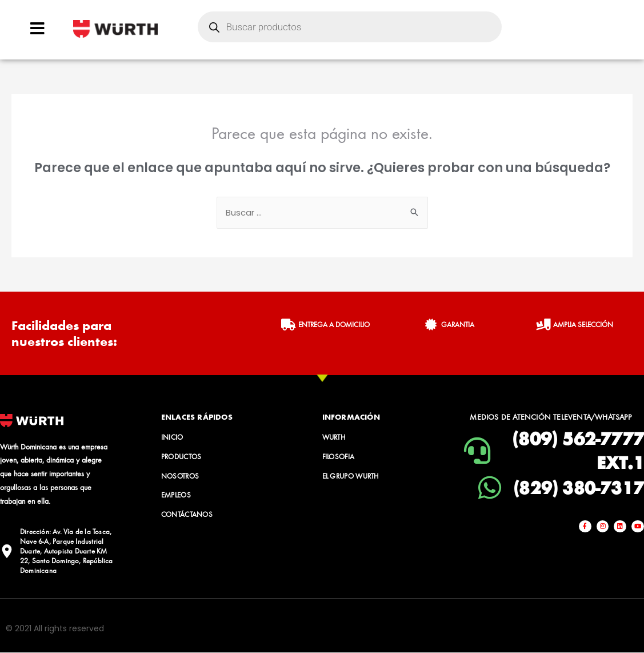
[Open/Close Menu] (37, 28)
